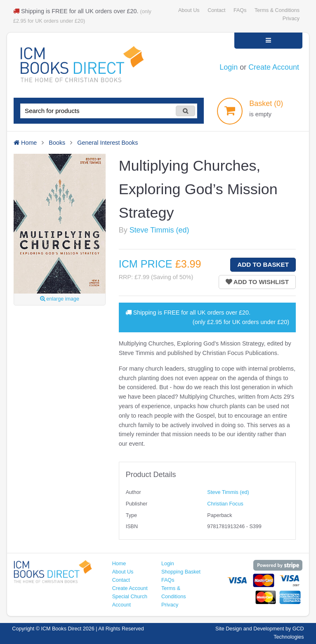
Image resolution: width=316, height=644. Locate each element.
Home (119, 564)
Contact (216, 10)
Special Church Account (130, 601)
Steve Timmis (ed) (159, 230)
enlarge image (60, 299)
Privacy (291, 19)
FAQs (240, 10)
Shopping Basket (181, 572)
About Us (189, 10)
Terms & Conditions (277, 10)
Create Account (274, 67)
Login (229, 67)
